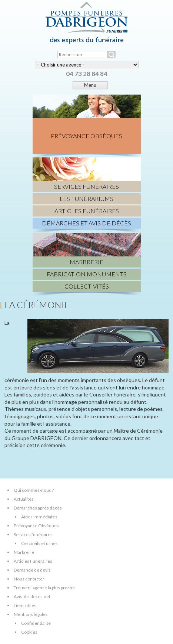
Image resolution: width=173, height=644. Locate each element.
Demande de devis (32, 570)
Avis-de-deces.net (32, 597)
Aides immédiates (39, 517)
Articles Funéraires (33, 561)
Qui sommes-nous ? (34, 490)
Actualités (24, 499)
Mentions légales (31, 614)
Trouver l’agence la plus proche (44, 588)
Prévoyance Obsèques (36, 526)
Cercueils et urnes (39, 543)
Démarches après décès (38, 508)
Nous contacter (29, 579)
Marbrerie (24, 552)
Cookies (29, 632)
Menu (90, 85)
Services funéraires (33, 534)
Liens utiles (25, 605)
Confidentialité (36, 623)
